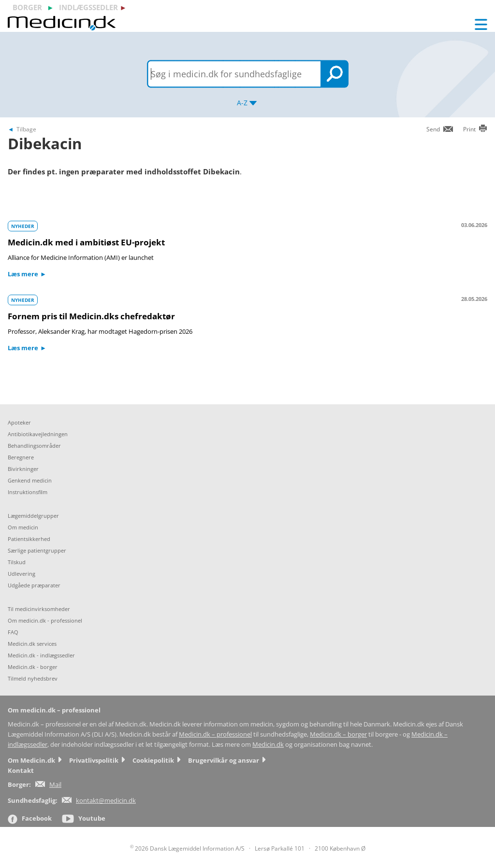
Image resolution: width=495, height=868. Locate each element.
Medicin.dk (268, 745)
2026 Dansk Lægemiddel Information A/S (187, 848)
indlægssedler (88, 7)
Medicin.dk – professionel (215, 734)
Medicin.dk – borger (338, 734)
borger (27, 7)
